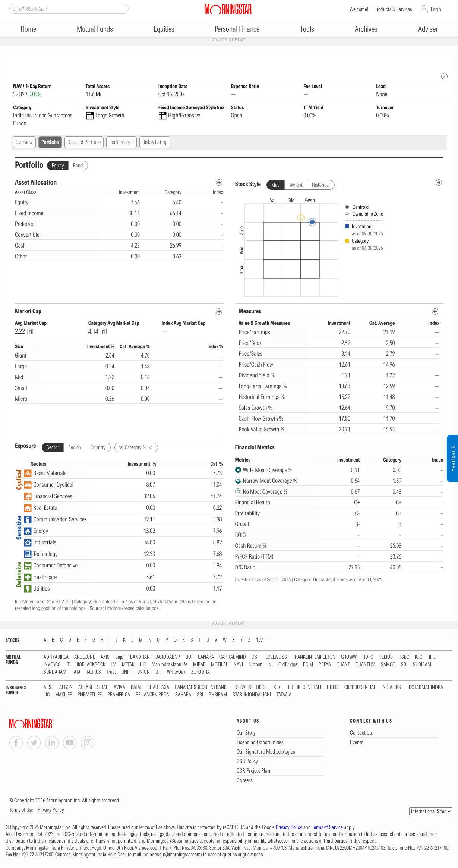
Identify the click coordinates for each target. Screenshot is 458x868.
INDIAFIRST (392, 688)
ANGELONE (85, 658)
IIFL (432, 658)
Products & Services (393, 9)
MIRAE (199, 665)
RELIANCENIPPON (153, 695)
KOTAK (128, 665)
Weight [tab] (296, 185)
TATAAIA (284, 695)
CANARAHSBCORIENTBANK (201, 688)
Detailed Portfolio (84, 142)
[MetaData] (219, 312)
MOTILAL (219, 665)
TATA (76, 672)
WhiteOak (176, 672)
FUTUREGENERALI (305, 688)
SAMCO (388, 665)
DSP (256, 658)
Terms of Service (327, 828)
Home (28, 29)
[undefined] (439, 183)
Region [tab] (75, 448)
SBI (404, 665)
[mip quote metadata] (444, 77)
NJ (271, 665)
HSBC (404, 658)
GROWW (349, 658)
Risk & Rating (155, 142)
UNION (143, 672)
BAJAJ (136, 688)
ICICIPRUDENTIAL (360, 688)
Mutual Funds (95, 29)
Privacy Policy (51, 810)
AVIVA (119, 688)
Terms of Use (21, 810)
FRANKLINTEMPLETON (314, 658)
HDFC (368, 658)
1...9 (259, 640)
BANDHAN (140, 658)
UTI (158, 672)
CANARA (206, 658)
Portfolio (50, 142)
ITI (69, 665)
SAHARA (183, 695)
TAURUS (94, 672)
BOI (189, 658)
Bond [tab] (78, 166)
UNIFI (127, 672)
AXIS (105, 658)
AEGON (66, 688)
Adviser (428, 29)
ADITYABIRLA (56, 658)
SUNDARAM (55, 672)
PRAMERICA (119, 695)
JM (114, 665)
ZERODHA (200, 672)
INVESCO (52, 665)
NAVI (238, 665)
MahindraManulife (170, 665)
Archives (366, 29)
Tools (307, 29)
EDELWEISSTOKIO (249, 688)
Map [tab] (276, 185)
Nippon (256, 665)
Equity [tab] (58, 166)
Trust (111, 672)
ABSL (49, 688)
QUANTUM (365, 665)
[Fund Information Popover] (444, 58)
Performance (121, 142)
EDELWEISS (276, 658)
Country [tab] (98, 448)
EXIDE (277, 688)
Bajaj (120, 658)
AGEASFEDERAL (93, 688)
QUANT (343, 665)
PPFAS (325, 665)
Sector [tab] (53, 448)
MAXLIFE (64, 695)
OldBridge (288, 665)
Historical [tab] (321, 185)
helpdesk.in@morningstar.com (172, 855)
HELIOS (386, 658)
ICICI (419, 658)
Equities (164, 29)
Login (436, 9)
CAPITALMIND (233, 658)
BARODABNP (168, 658)
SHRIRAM (422, 665)
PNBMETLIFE (90, 695)
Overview (24, 142)
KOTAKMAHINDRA (426, 688)
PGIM (308, 665)
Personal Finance (237, 29)
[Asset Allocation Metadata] (219, 183)
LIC (143, 665)
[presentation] (339, 246)
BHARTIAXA (158, 688)
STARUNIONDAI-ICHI (252, 695)
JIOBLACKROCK (91, 665)
